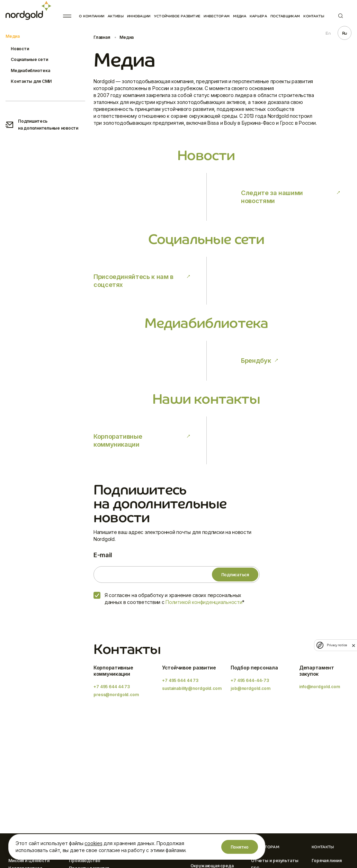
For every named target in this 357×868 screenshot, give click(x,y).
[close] (354, 645)
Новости (20, 49)
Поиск (341, 16)
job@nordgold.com (251, 688)
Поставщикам (285, 16)
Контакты (314, 16)
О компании (92, 16)
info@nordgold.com (320, 687)
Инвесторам (217, 16)
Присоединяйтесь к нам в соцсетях (133, 281)
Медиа (240, 16)
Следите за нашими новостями (272, 197)
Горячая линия (327, 861)
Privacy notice (337, 645)
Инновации (139, 16)
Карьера (258, 16)
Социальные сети (29, 59)
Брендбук (256, 361)
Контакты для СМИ (31, 81)
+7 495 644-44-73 (250, 680)
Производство (85, 861)
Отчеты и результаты (275, 861)
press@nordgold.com (116, 695)
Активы (116, 16)
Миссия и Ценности (29, 861)
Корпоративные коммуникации (118, 440)
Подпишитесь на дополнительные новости (42, 125)
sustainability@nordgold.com (192, 688)
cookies (93, 843)
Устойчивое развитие (177, 16)
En (328, 33)
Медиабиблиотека (30, 71)
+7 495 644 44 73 (112, 687)
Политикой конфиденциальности (204, 602)
